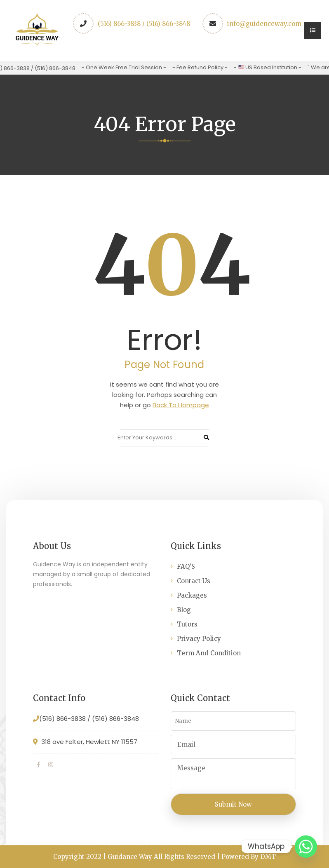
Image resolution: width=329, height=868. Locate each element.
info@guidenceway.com (264, 24)
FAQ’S (186, 567)
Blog (184, 610)
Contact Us (194, 581)
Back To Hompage (181, 405)
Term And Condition (209, 653)
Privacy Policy (199, 639)
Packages (192, 595)
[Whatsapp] (306, 847)
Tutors (187, 624)
